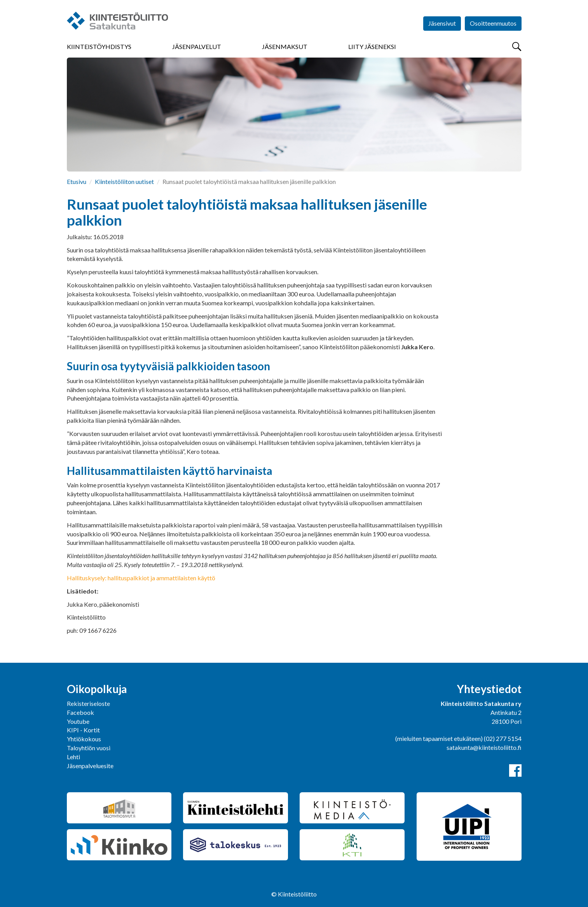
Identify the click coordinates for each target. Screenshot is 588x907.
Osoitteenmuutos (493, 23)
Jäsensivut (442, 23)
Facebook (80, 712)
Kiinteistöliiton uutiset (124, 181)
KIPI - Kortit (83, 730)
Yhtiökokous (84, 739)
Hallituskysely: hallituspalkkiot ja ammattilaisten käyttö (141, 578)
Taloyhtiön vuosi (89, 748)
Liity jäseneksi (372, 46)
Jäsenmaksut (285, 46)
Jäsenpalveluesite (90, 766)
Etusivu (77, 181)
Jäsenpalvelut (197, 46)
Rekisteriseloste (88, 703)
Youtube (78, 721)
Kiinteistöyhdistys (99, 46)
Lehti (73, 757)
